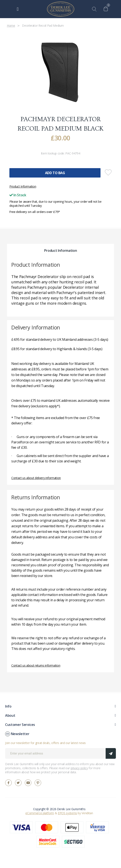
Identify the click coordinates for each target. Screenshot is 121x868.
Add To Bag (55, 173)
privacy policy (79, 768)
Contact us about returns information (36, 665)
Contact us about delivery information (36, 478)
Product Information (23, 186)
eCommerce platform (40, 813)
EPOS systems (67, 813)
